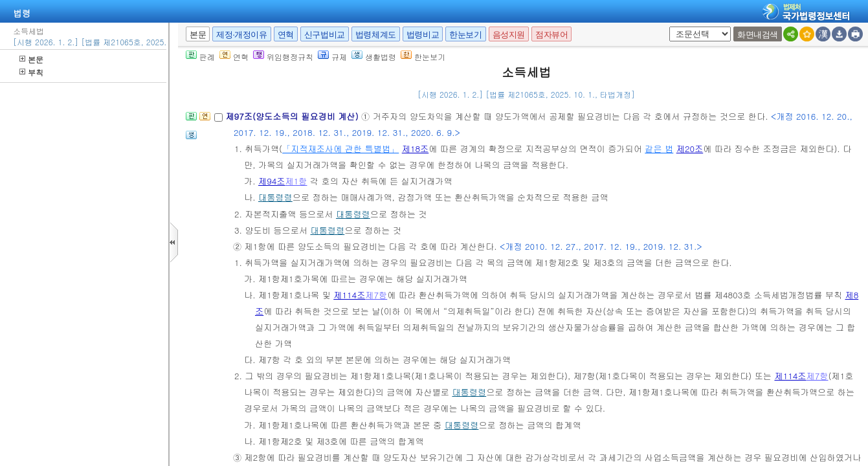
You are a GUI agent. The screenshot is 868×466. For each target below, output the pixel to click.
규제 (332, 57)
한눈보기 (465, 35)
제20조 (690, 149)
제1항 (296, 181)
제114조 (349, 295)
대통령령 (275, 197)
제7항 (376, 295)
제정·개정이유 (241, 35)
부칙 (31, 72)
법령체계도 (376, 35)
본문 (31, 59)
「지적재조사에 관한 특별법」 (340, 149)
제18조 (416, 149)
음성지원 (509, 35)
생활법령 (374, 57)
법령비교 (423, 35)
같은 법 (659, 149)
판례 (200, 57)
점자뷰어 (551, 35)
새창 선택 (667, 27)
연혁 (286, 35)
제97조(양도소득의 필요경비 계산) (293, 116)
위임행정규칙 (283, 57)
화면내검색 (758, 35)
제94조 (272, 181)
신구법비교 (325, 35)
